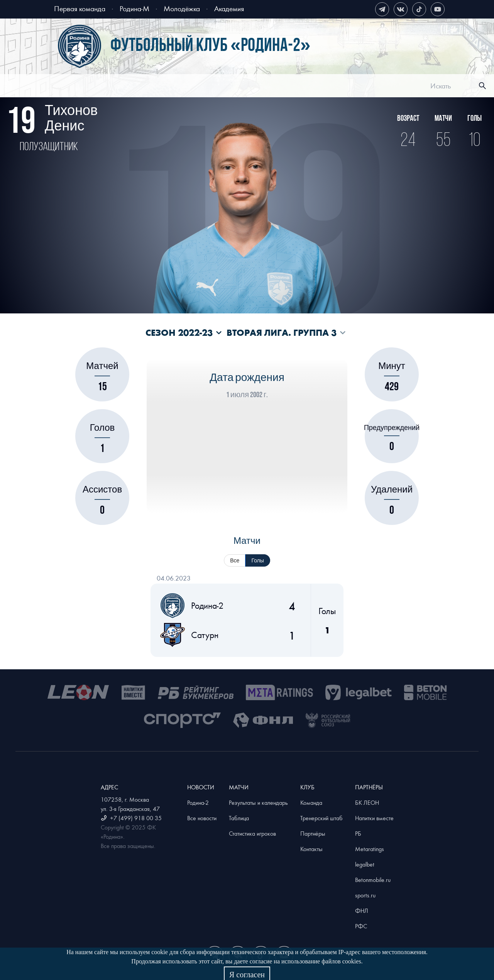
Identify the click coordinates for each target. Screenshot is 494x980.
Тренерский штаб (321, 818)
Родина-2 (198, 802)
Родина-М (134, 8)
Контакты (311, 849)
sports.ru (365, 895)
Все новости (202, 818)
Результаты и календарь (258, 802)
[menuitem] (135, 87)
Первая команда (80, 8)
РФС (361, 926)
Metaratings (370, 849)
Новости (135, 87)
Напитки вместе (374, 818)
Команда (311, 802)
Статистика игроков (252, 833)
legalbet (365, 864)
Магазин (380, 87)
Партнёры (313, 833)
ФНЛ (362, 911)
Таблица (239, 818)
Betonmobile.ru (373, 880)
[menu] (257, 86)
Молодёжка (182, 8)
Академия (229, 8)
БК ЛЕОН (367, 802)
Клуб (312, 87)
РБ (358, 833)
